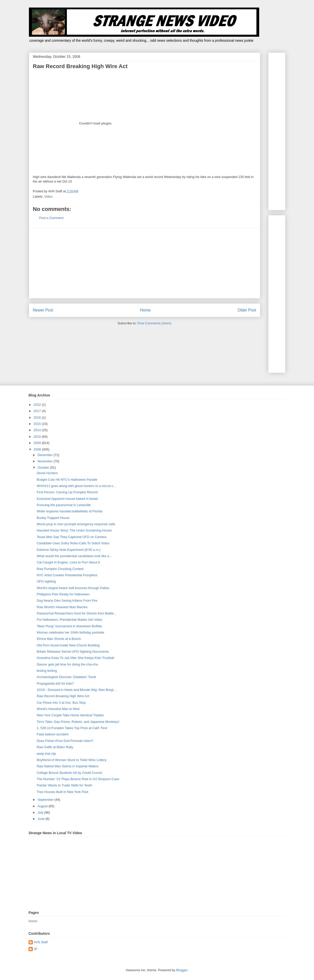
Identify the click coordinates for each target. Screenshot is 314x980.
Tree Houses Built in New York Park (62, 792)
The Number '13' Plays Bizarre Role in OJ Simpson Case (78, 779)
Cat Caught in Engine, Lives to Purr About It (68, 562)
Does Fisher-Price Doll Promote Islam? (65, 741)
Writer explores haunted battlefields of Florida (70, 511)
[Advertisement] (145, 263)
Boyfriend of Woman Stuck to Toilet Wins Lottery (72, 760)
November (46, 461)
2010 (38, 437)
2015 (38, 424)
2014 (38, 430)
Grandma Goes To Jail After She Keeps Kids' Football (75, 658)
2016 (38, 417)
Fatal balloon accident (53, 734)
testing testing (47, 671)
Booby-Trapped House (53, 518)
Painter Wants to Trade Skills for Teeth (64, 785)
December (46, 455)
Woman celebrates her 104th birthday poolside (71, 632)
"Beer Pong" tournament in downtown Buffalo (69, 626)
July (41, 812)
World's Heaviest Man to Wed (58, 709)
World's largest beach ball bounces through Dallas (73, 588)
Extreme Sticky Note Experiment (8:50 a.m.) (69, 550)
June (41, 819)
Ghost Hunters (47, 473)
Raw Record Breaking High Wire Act (63, 696)
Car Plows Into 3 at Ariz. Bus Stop (61, 703)
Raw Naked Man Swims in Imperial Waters (68, 766)
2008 (38, 449)
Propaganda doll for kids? (55, 683)
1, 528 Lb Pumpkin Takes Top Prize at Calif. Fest (72, 728)
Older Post (247, 310)
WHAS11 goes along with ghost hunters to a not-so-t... (76, 486)
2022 (38, 405)
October (44, 467)
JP (36, 949)
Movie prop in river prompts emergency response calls (76, 524)
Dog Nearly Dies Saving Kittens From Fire (67, 600)
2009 (38, 443)
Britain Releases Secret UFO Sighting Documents (73, 652)
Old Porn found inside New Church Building (68, 645)
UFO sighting (46, 581)
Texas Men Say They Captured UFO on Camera (72, 537)
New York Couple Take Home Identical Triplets (70, 715)
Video (48, 196)
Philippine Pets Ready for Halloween (63, 594)
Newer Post (43, 310)
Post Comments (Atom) (154, 323)
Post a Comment (51, 218)
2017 (38, 411)
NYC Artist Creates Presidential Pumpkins (67, 575)
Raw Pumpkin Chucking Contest (60, 569)
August (43, 806)
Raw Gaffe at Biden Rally (55, 747)
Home (145, 310)
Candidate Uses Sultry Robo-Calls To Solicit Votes (73, 543)
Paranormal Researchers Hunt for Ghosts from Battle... (76, 613)
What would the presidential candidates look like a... (74, 556)
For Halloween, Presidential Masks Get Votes (70, 620)
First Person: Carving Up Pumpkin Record (67, 492)
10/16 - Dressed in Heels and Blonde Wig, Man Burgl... (76, 690)
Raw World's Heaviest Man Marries (62, 607)
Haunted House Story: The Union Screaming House (74, 530)
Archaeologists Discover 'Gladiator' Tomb (66, 677)
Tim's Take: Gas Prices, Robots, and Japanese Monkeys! (78, 722)
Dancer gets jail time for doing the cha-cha (67, 664)
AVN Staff (41, 942)
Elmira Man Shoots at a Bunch (59, 639)
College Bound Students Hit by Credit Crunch (70, 773)
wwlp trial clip (46, 754)
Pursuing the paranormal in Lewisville (64, 505)
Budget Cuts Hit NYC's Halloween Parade (67, 480)
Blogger (182, 970)
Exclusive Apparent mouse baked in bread (67, 499)
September (46, 800)
